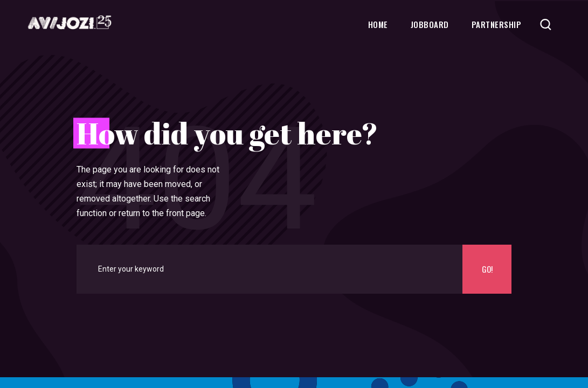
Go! (487, 269)
